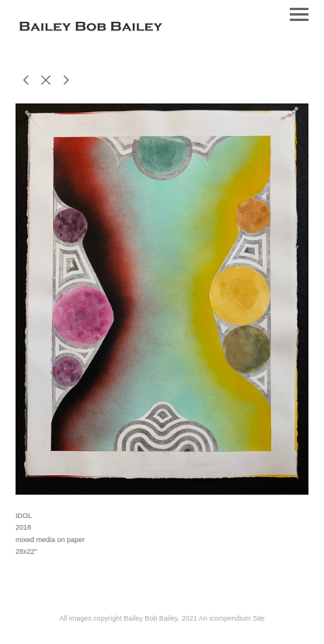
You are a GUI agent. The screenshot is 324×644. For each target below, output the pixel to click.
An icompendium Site (232, 618)
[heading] (91, 28)
